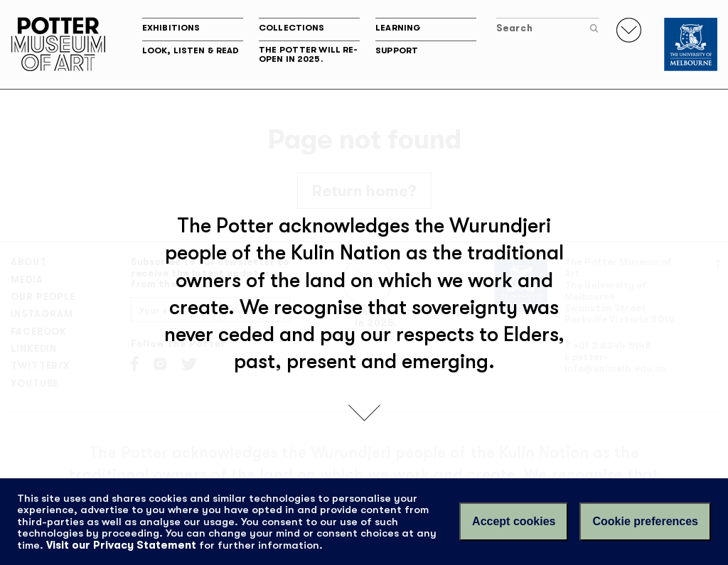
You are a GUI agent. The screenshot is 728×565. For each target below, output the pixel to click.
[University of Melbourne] (691, 44)
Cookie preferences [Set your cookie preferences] (645, 521)
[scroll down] (364, 411)
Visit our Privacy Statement (121, 545)
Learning (398, 28)
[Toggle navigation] (629, 30)
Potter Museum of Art (58, 44)
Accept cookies (514, 521)
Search (547, 28)
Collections (291, 28)
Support (397, 50)
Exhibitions (171, 28)
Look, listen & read (191, 50)
